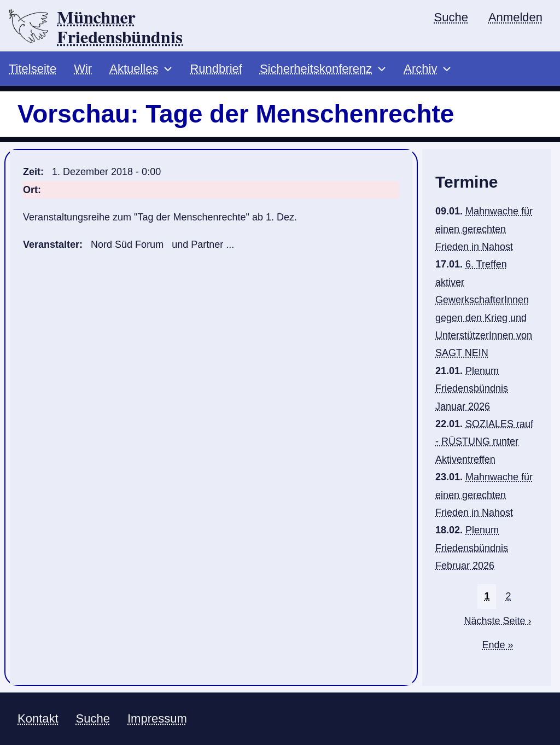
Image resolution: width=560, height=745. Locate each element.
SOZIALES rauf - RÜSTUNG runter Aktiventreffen (484, 442)
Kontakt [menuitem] (38, 718)
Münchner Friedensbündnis (120, 28)
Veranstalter (51, 245)
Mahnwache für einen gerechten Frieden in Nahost (484, 229)
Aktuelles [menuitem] (134, 69)
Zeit (32, 172)
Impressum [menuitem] (157, 718)
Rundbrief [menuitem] (216, 69)
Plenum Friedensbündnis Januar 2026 (472, 389)
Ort (30, 190)
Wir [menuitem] (83, 69)
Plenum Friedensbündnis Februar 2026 (472, 548)
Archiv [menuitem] (420, 69)
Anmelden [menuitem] (515, 17)
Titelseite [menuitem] (33, 69)
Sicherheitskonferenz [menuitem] (316, 69)
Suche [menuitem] (451, 17)
